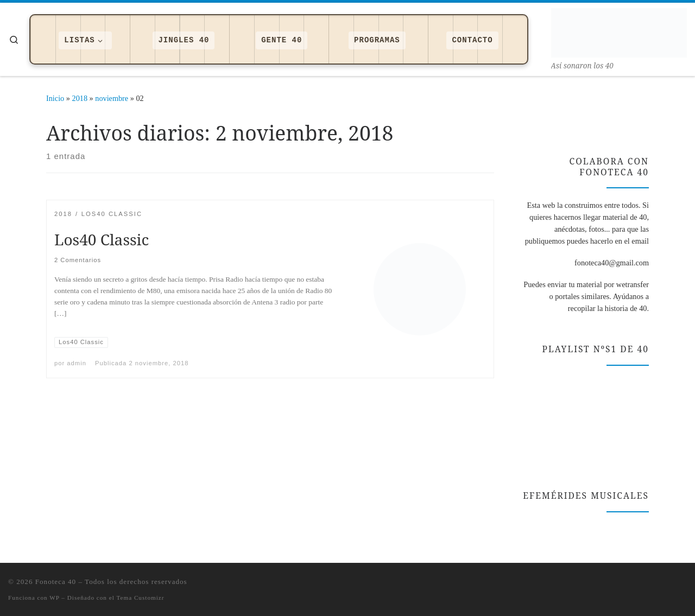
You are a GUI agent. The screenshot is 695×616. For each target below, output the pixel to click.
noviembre (112, 98)
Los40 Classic (102, 239)
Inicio (55, 98)
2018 (80, 98)
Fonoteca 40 (56, 582)
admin (77, 363)
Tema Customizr (140, 598)
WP (54, 598)
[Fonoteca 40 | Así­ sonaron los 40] (619, 31)
